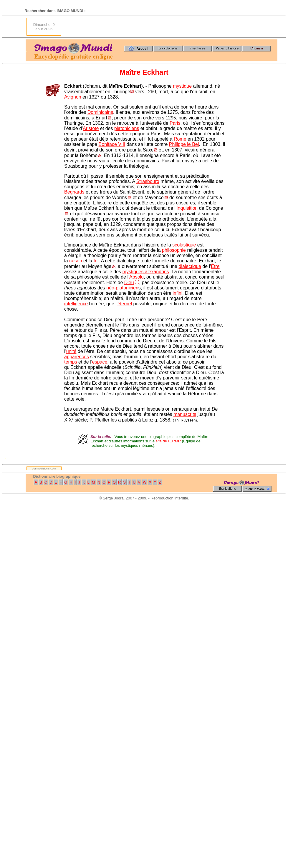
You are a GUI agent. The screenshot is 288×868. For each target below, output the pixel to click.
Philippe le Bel (184, 144)
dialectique (190, 266)
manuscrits (185, 414)
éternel (125, 304)
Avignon (73, 97)
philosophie (174, 250)
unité (71, 351)
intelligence (76, 304)
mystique (182, 86)
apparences (77, 357)
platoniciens (127, 128)
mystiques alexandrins (146, 272)
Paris (175, 123)
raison (76, 261)
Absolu (136, 277)
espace (100, 362)
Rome (180, 139)
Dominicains (100, 112)
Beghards (74, 192)
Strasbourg (148, 181)
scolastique (184, 245)
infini (177, 293)
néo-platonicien (122, 288)
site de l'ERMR (168, 441)
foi (96, 261)
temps (71, 362)
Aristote (91, 128)
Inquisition (187, 208)
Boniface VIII (112, 144)
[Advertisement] (242, 27)
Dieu (129, 283)
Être (215, 266)
